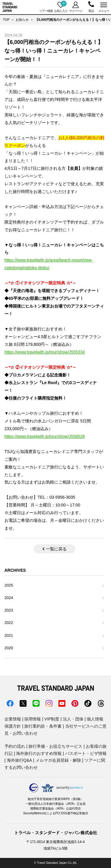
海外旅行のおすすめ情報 (39, 753)
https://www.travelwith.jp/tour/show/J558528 (45, 436)
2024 (9, 598)
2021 (9, 635)
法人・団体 (73, 719)
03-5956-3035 (91, 7)
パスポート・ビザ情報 (86, 753)
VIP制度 (52, 719)
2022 (9, 623)
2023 (9, 610)
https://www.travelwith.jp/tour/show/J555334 (45, 352)
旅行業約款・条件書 (43, 726)
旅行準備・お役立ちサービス (55, 746)
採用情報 (33, 719)
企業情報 (13, 719)
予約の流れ (15, 746)
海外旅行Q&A (20, 760)
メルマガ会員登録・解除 (58, 760)
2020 (9, 648)
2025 (9, 585)
